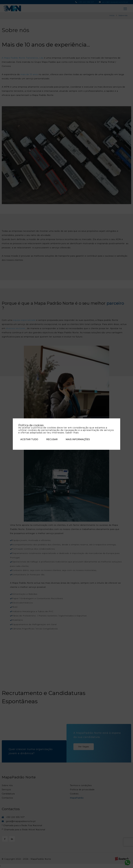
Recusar (52, 439)
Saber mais (72, 432)
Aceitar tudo (29, 439)
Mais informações (78, 439)
